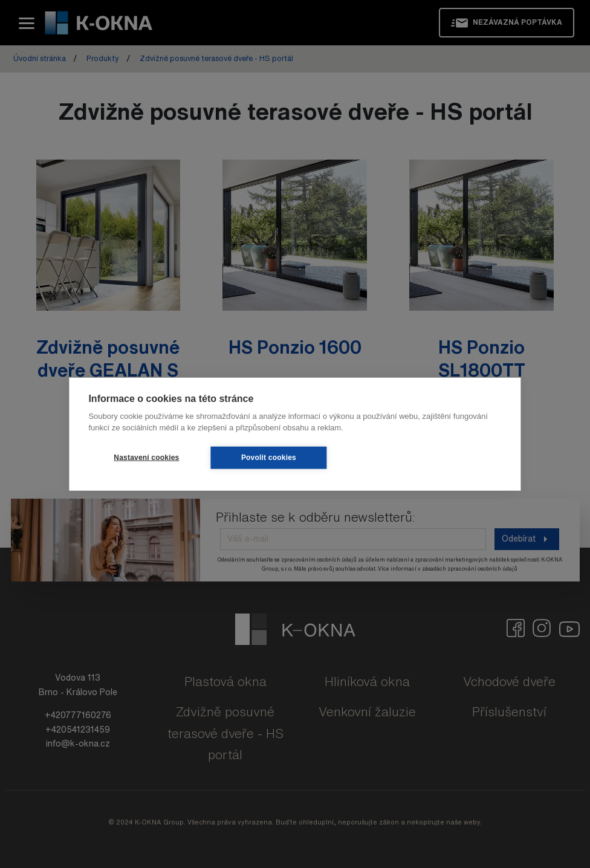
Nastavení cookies (146, 458)
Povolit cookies (269, 458)
